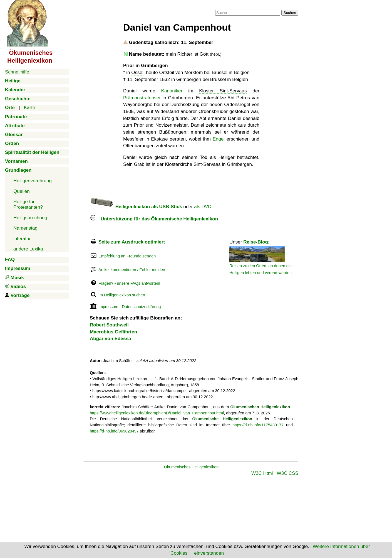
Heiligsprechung (30, 218)
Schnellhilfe (17, 72)
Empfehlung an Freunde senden (127, 256)
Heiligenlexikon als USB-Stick (136, 207)
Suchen (290, 13)
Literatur (22, 239)
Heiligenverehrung (33, 181)
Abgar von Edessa (110, 339)
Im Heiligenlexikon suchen (122, 295)
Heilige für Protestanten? (28, 204)
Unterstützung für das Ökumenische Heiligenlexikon (154, 219)
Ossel (137, 72)
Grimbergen (189, 79)
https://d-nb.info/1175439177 (258, 425)
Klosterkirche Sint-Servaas (193, 164)
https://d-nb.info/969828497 (114, 431)
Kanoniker (172, 91)
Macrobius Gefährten (113, 332)
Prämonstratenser (142, 98)
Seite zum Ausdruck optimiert (132, 242)
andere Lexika (28, 249)
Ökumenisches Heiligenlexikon (191, 467)
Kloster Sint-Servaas (223, 91)
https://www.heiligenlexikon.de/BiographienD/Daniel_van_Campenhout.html (157, 413)
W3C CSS (288, 473)
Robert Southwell (109, 325)
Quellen (22, 191)
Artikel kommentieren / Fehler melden (132, 270)
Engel (219, 139)
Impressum (108, 307)
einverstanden (209, 553)
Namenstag (25, 228)
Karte (30, 108)
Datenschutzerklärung (141, 307)
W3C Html (262, 473)
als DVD (203, 207)
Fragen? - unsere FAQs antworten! (129, 283)
